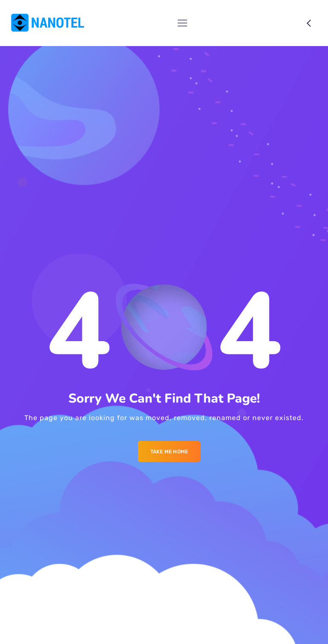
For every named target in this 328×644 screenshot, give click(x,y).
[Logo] (48, 23)
